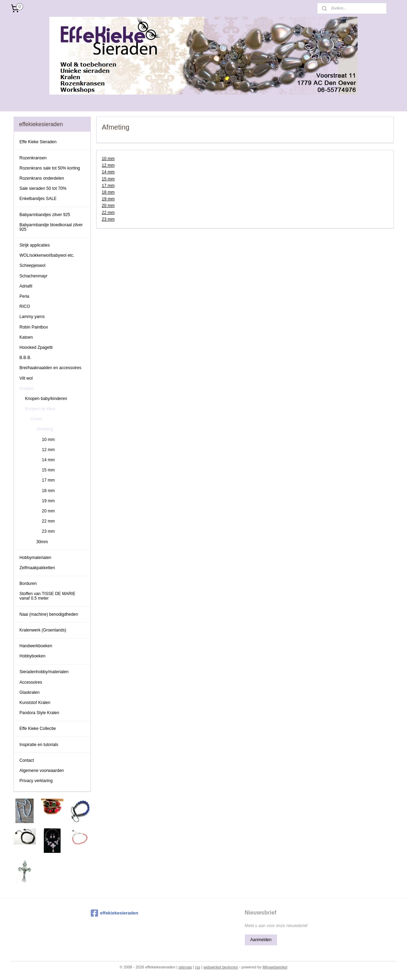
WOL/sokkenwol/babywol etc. (47, 255)
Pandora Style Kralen (39, 713)
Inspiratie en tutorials (39, 745)
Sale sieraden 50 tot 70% (43, 188)
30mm (42, 542)
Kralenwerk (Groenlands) (43, 630)
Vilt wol (26, 378)
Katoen (26, 337)
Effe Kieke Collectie (38, 729)
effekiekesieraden (115, 913)
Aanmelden (261, 940)
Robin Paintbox (34, 327)
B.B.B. (26, 358)
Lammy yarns (32, 317)
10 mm (108, 159)
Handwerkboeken (36, 646)
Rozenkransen (33, 158)
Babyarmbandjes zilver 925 (45, 215)
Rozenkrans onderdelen (42, 178)
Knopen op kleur (40, 409)
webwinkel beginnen (221, 967)
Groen (37, 419)
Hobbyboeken (33, 656)
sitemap (185, 967)
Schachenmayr (34, 276)
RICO (25, 306)
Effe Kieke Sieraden (38, 142)
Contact (27, 760)
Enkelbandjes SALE (38, 199)
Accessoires (31, 682)
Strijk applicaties (35, 245)
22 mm (108, 213)
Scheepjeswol (33, 265)
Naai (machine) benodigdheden (49, 614)
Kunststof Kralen (35, 703)
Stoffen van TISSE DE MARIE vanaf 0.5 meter (48, 596)
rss (198, 967)
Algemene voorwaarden (42, 771)
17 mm (108, 186)
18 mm (108, 192)
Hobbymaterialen (36, 558)
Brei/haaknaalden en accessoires (51, 368)
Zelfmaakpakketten (37, 568)
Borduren (28, 584)
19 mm (108, 199)
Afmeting (45, 429)
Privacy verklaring (36, 781)
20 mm (108, 206)
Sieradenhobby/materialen (44, 672)
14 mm (108, 172)
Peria (25, 296)
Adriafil (26, 286)
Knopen (27, 388)
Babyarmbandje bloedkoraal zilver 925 (51, 227)
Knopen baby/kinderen (46, 399)
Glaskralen (30, 692)
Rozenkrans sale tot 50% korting (50, 168)
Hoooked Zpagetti (36, 347)
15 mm (108, 179)
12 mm (108, 165)
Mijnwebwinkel (275, 967)
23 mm (108, 219)
